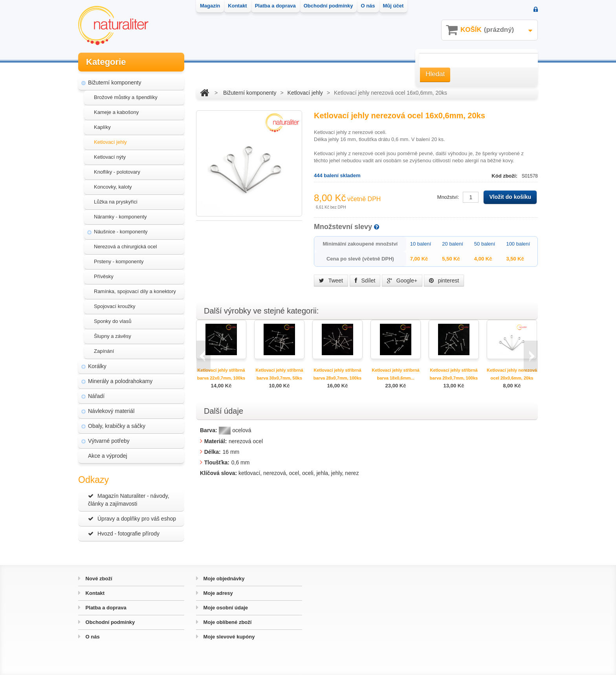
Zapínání (104, 351)
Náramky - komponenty (120, 217)
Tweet (331, 281)
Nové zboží (98, 579)
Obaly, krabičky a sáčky (117, 426)
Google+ (402, 281)
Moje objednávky (223, 579)
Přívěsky (104, 276)
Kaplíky (102, 127)
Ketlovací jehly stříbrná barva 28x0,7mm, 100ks (337, 374)
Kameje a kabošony (116, 112)
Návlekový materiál (111, 411)
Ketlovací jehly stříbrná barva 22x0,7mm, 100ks (221, 374)
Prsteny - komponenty (119, 261)
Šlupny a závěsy (113, 336)
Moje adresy (217, 593)
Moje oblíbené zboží (227, 622)
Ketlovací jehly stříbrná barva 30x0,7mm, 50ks (279, 374)
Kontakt (94, 593)
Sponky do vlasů (113, 321)
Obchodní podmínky (109, 622)
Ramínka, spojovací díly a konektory (135, 291)
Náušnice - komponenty (121, 232)
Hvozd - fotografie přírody (124, 534)
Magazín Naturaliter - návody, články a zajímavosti (129, 500)
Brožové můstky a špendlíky (126, 97)
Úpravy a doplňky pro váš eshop (132, 519)
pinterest (444, 281)
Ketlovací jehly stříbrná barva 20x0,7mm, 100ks (454, 374)
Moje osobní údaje (225, 608)
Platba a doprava (105, 608)
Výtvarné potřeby (109, 441)
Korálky (97, 366)
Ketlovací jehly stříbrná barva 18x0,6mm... (395, 374)
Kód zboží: (505, 176)
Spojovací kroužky (115, 306)
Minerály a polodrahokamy (120, 381)
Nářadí (96, 396)
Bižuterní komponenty (115, 83)
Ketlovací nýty (110, 157)
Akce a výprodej (108, 456)
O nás (92, 637)
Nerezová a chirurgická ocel (125, 247)
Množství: (448, 197)
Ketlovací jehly (110, 142)
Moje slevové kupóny (228, 637)
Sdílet (365, 281)
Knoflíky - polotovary (117, 172)
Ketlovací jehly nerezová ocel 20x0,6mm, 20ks (512, 374)
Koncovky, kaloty (113, 187)
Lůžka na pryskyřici (116, 202)
